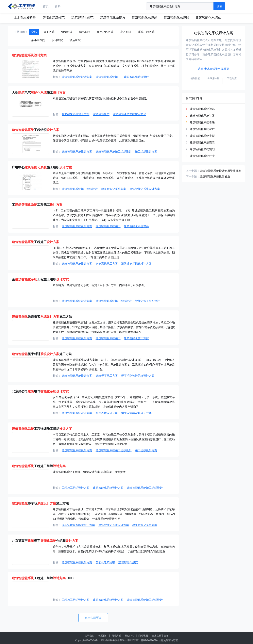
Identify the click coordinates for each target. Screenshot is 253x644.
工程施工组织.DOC (43, 578)
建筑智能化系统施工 (108, 77)
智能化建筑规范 (54, 17)
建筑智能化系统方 (113, 17)
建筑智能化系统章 (208, 17)
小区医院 (126, 32)
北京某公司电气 (40, 391)
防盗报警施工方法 (42, 317)
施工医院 (49, 32)
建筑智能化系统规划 (202, 149)
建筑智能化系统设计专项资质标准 (220, 171)
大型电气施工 (39, 93)
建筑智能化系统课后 (202, 129)
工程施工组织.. (40, 466)
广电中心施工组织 (42, 167)
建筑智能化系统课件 (136, 77)
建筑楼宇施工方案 (107, 376)
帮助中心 (130, 636)
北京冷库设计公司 (107, 413)
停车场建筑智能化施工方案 (78, 525)
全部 (34, 32)
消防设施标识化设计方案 (136, 264)
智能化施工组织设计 (147, 301)
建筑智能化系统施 (144, 17)
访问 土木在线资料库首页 (213, 69)
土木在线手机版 (160, 636)
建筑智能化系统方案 (114, 189)
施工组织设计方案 (146, 152)
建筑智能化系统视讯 (202, 109)
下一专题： (193, 176)
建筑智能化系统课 (177, 17)
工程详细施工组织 (42, 429)
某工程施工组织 (40, 279)
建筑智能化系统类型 (202, 136)
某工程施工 (37, 205)
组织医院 (67, 32)
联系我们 (103, 636)
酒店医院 (75, 40)
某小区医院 (38, 40)
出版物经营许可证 (168, 640)
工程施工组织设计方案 (76, 488)
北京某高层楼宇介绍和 (45, 541)
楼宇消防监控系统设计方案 (138, 376)
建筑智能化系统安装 (202, 142)
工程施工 (36, 242)
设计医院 (57, 40)
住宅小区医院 (105, 32)
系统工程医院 (146, 32)
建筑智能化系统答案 (202, 116)
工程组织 (36, 130)
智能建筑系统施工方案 (76, 114)
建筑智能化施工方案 (136, 338)
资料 (58, 6)
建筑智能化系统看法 (202, 122)
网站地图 (143, 636)
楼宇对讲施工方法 (42, 354)
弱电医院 (85, 32)
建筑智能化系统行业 (202, 156)
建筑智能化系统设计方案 (77, 77)
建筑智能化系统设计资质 (215, 176)
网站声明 (116, 636)
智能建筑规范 (101, 114)
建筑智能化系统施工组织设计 (114, 152)
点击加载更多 (93, 618)
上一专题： (193, 171)
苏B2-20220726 (149, 640)
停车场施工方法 (40, 503)
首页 (46, 6)
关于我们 (89, 636)
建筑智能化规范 (82, 17)
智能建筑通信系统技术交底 (129, 114)
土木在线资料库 (25, 17)
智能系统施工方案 (107, 264)
